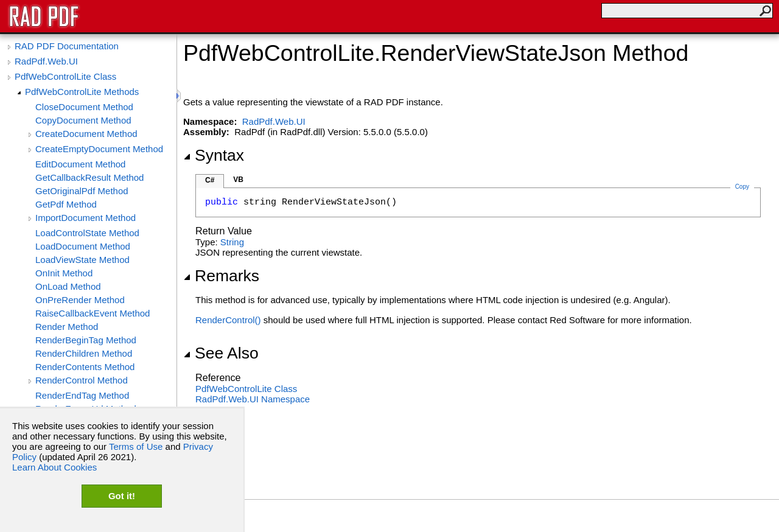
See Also (221, 353)
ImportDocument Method (86, 218)
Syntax (214, 155)
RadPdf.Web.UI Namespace (253, 399)
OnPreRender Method (80, 300)
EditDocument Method (80, 164)
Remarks (221, 276)
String (232, 242)
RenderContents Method (85, 367)
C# (210, 180)
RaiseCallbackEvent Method (93, 313)
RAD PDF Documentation (67, 46)
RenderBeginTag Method (86, 340)
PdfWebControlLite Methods (82, 92)
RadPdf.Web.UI (46, 61)
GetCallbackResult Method (89, 177)
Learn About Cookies (54, 467)
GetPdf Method (66, 204)
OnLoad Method (68, 286)
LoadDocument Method (83, 246)
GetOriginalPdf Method (82, 191)
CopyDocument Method (83, 120)
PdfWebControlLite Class (65, 76)
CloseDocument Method (84, 107)
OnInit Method (64, 273)
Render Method (67, 327)
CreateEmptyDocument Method (99, 149)
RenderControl (228, 320)
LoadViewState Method (82, 260)
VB (238, 180)
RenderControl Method (82, 380)
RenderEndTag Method (82, 395)
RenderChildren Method (84, 353)
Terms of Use (136, 446)
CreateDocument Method (86, 134)
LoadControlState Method (87, 233)
